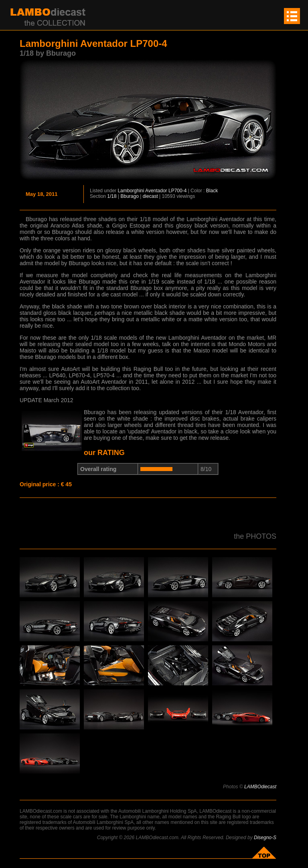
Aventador (156, 191)
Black (212, 191)
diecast (150, 196)
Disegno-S (265, 838)
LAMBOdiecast (260, 787)
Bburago (130, 196)
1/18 (112, 196)
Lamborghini (131, 191)
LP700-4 (177, 191)
